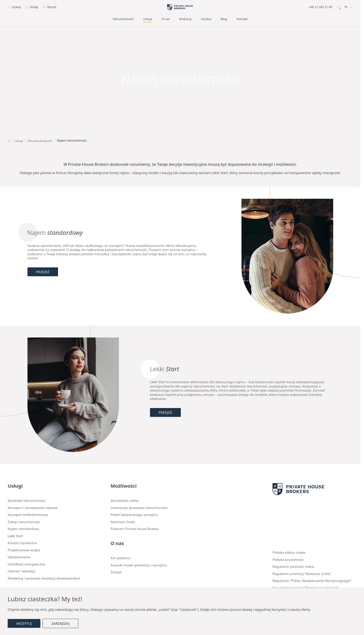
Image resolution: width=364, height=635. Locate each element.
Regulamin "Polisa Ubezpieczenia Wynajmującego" (312, 581)
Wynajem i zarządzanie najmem (33, 508)
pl (349, 7)
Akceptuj (24, 623)
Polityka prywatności (288, 560)
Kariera (206, 19)
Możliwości (124, 486)
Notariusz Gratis (123, 522)
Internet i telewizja (21, 571)
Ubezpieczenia (19, 557)
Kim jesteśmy (120, 558)
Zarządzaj (60, 623)
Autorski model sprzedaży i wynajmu (139, 565)
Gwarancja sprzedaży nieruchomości (139, 508)
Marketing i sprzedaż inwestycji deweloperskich (44, 578)
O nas (166, 19)
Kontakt (242, 19)
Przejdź (43, 272)
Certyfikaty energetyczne (27, 564)
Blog (224, 19)
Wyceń (50, 7)
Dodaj (32, 7)
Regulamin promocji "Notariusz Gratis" (302, 574)
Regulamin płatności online (293, 567)
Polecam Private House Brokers (135, 529)
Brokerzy (186, 19)
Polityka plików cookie (289, 552)
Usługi (148, 19)
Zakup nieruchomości (24, 522)
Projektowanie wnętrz (24, 550)
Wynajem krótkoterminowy (28, 515)
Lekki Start (15, 536)
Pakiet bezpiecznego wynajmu (134, 515)
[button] (349, 7)
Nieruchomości (123, 19)
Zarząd (116, 572)
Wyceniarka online (125, 501)
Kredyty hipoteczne (22, 543)
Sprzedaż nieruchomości (27, 501)
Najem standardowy (23, 529)
